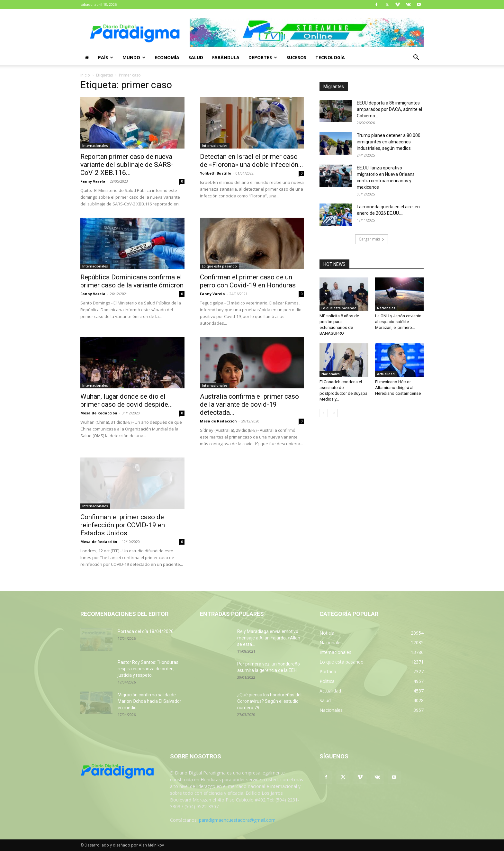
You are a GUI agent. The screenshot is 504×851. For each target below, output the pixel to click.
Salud (196, 57)
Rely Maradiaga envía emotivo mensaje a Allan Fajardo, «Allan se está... (269, 638)
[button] (416, 58)
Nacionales (386, 308)
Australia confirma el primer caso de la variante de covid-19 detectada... (249, 404)
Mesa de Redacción (99, 413)
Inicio (85, 75)
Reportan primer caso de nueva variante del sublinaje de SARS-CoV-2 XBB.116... (127, 165)
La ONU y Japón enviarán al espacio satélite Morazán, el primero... (398, 322)
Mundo (134, 57)
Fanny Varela (93, 181)
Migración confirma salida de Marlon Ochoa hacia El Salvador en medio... (149, 701)
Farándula (226, 57)
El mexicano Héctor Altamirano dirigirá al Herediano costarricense (398, 388)
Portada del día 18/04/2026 (146, 631)
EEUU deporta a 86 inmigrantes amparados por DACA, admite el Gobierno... (389, 109)
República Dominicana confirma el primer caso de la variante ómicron (132, 281)
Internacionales (95, 146)
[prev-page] (324, 413)
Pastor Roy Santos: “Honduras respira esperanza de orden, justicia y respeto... (148, 669)
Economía (167, 57)
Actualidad (386, 374)
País (106, 57)
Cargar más (372, 239)
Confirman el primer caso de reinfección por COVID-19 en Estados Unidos (123, 525)
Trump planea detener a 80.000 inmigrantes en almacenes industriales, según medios (389, 142)
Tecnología (330, 57)
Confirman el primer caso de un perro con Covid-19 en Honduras (248, 281)
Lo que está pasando (219, 266)
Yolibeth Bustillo (216, 173)
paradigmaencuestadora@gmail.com (237, 820)
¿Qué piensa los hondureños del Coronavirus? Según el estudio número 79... (269, 701)
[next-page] (334, 413)
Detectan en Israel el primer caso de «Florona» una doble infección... (252, 161)
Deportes (263, 57)
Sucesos (296, 57)
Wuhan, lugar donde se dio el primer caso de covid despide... (127, 400)
